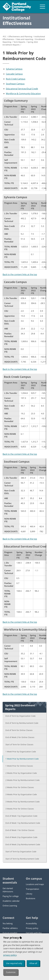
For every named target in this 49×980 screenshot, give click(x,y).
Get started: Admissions (8, 890)
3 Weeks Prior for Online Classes (20, 809)
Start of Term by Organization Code (21, 852)
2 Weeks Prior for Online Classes (20, 787)
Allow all (33, 963)
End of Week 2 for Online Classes (20, 737)
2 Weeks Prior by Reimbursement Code (23, 780)
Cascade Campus (14, 74)
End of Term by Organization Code (21, 716)
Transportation (32, 889)
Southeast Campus (15, 84)
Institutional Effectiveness (17, 21)
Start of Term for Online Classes (19, 744)
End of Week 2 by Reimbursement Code (23, 844)
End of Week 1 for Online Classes (20, 830)
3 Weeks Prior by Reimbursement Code (23, 802)
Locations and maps (35, 884)
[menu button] (42, 7)
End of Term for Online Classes (19, 730)
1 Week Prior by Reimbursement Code (22, 759)
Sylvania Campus (14, 69)
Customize (11, 972)
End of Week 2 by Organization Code (21, 837)
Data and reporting (25, 39)
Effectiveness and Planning (20, 36)
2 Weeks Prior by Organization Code (21, 773)
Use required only (14, 963)
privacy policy (10, 955)
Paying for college (11, 896)
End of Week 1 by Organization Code (21, 816)
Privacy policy (32, 928)
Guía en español (10, 933)
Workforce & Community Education (23, 94)
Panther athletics (10, 928)
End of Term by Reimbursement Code (22, 723)
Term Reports (19, 42)
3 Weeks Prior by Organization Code (21, 794)
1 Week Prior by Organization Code (21, 752)
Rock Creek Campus (16, 79)
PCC (5, 36)
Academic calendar (11, 901)
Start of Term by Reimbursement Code (22, 859)
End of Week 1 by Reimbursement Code (23, 823)
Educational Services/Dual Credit (22, 89)
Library (29, 894)
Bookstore (31, 898)
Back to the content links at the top (20, 274)
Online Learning (10, 906)
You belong (8, 923)
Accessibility (31, 923)
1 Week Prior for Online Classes (19, 766)
